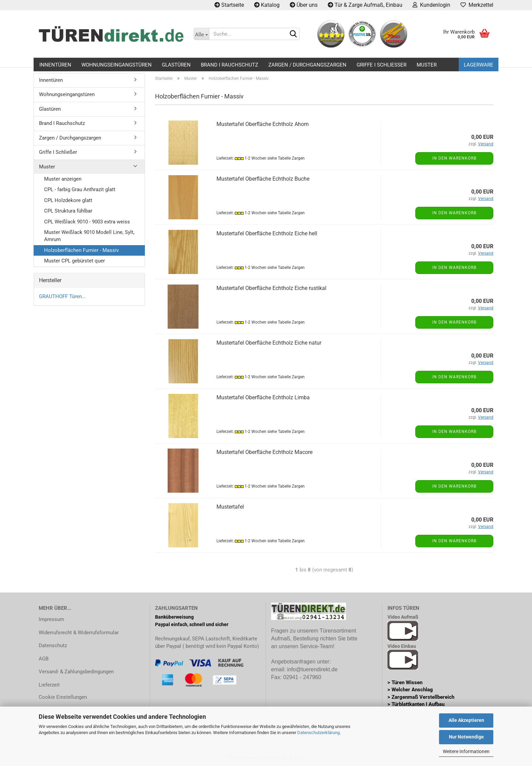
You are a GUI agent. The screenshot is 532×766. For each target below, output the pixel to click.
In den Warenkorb (454, 158)
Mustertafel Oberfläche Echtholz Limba (263, 397)
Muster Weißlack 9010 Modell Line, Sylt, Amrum (89, 236)
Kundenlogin (431, 5)
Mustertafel (230, 507)
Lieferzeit (49, 685)
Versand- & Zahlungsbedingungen (76, 672)
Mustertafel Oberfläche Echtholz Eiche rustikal (271, 288)
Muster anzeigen (63, 179)
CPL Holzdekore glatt (68, 200)
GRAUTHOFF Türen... (62, 296)
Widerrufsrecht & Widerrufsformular (79, 633)
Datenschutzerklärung (318, 733)
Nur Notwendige (466, 737)
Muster (427, 65)
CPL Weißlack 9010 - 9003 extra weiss (87, 222)
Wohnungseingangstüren (117, 65)
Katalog (267, 5)
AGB (44, 659)
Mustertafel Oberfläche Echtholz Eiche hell (267, 233)
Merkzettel (477, 5)
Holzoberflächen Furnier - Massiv (81, 250)
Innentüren (55, 65)
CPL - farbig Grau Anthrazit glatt (80, 189)
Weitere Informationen (466, 751)
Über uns (304, 5)
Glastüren (176, 65)
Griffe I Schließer (382, 65)
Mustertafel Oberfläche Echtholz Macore (264, 452)
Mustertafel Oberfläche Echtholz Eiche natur (269, 343)
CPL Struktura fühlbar (68, 211)
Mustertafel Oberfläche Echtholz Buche (263, 179)
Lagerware (479, 65)
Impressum (51, 619)
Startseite (229, 5)
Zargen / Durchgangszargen (307, 65)
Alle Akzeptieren (466, 720)
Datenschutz (53, 645)
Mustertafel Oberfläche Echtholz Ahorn (263, 124)
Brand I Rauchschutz (230, 65)
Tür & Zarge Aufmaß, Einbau (365, 5)
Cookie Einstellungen (63, 697)
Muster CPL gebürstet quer (74, 261)
